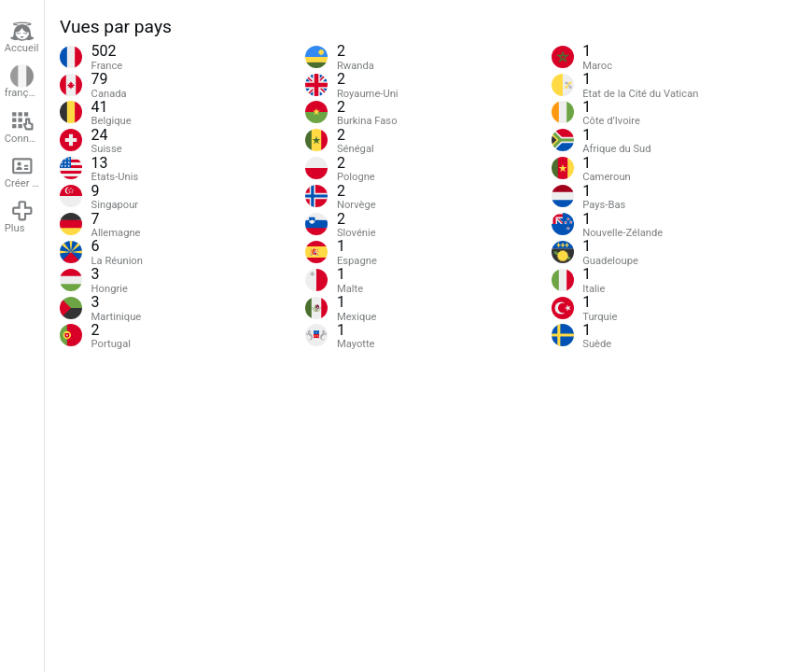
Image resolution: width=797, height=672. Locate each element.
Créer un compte (24, 172)
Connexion (24, 127)
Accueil (22, 37)
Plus (20, 217)
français (23, 82)
